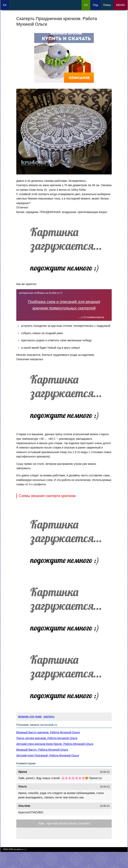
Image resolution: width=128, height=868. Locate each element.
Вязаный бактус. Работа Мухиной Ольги (42, 750)
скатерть (49, 716)
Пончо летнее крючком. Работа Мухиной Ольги (47, 738)
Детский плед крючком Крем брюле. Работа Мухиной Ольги (55, 744)
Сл (86, 5)
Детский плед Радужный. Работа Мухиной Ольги (48, 755)
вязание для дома (30, 716)
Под (95, 5)
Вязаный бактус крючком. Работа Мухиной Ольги (48, 732)
